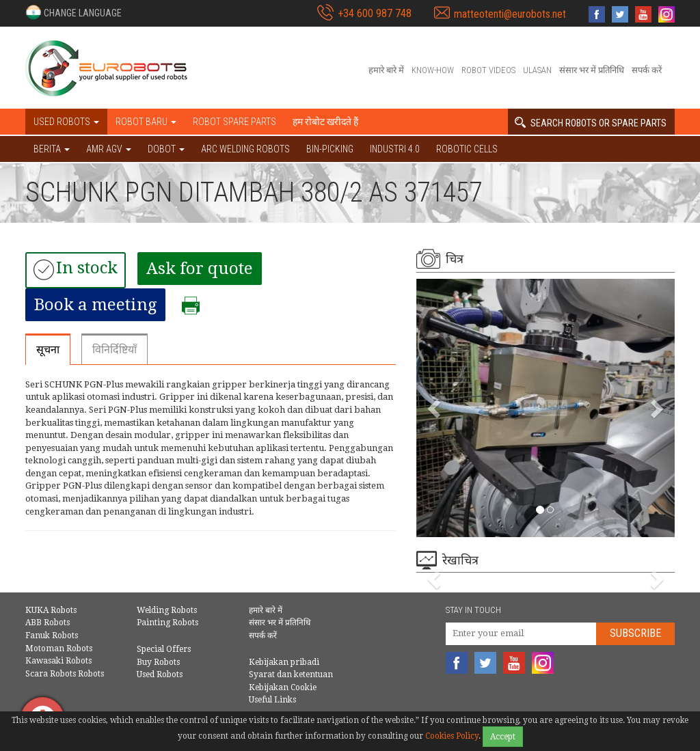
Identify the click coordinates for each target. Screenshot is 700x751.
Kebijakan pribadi (284, 662)
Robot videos (488, 70)
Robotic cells (467, 149)
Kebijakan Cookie (283, 687)
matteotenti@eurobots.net (510, 14)
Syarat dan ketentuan (291, 674)
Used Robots (160, 674)
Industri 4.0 (395, 149)
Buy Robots (158, 662)
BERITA (52, 149)
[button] (73, 12)
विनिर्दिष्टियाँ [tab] (115, 350)
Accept (503, 737)
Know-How (433, 70)
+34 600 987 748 (375, 13)
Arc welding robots (245, 149)
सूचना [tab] (48, 350)
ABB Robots (48, 623)
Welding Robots (167, 610)
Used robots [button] (66, 122)
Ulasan (537, 70)
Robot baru (146, 122)
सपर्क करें (647, 70)
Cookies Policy (452, 736)
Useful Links (272, 700)
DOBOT (166, 149)
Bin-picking (330, 149)
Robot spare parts (234, 122)
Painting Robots (167, 623)
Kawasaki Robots (58, 661)
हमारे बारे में (386, 70)
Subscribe (635, 633)
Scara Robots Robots (65, 674)
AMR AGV (109, 149)
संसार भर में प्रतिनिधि (592, 70)
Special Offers (164, 649)
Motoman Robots (59, 648)
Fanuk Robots (52, 636)
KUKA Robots (51, 610)
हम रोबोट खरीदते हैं (325, 122)
